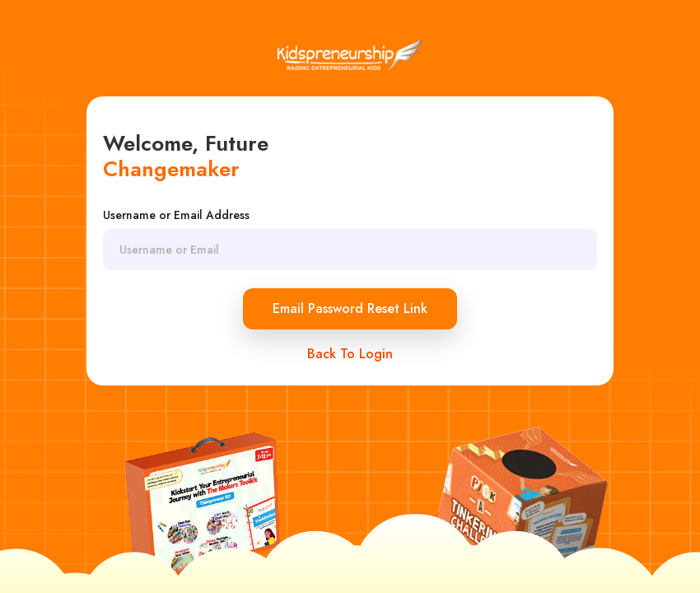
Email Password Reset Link (350, 308)
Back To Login (350, 354)
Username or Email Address (176, 215)
